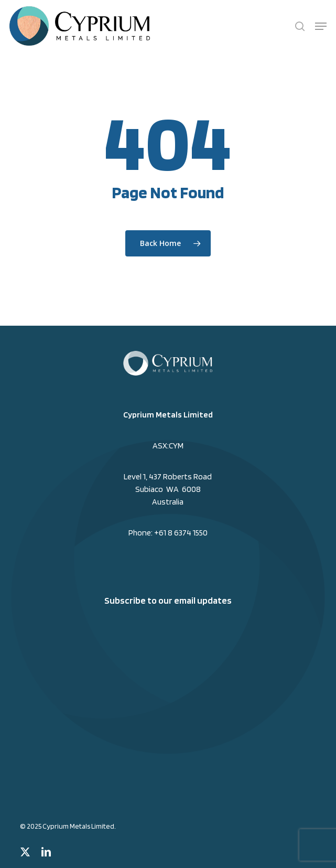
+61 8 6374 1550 (181, 533)
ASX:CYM (168, 446)
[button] (321, 26)
